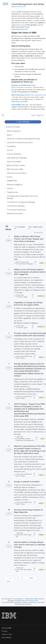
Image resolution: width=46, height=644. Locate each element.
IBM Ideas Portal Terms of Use (28, 601)
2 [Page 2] (11, 578)
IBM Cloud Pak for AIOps (24, 357)
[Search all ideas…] (14, 115)
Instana (20, 297)
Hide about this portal (19, 7)
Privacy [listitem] (5, 631)
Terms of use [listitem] (7, 634)
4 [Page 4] (18, 578)
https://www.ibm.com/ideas (22, 87)
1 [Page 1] (7, 578)
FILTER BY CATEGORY (12, 127)
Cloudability (21, 439)
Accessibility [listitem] (7, 637)
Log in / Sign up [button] (38, 115)
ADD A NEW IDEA (23, 122)
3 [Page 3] (15, 578)
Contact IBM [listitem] (7, 628)
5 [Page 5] (22, 578)
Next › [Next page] (32, 578)
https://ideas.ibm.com (38, 95)
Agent (25, 297)
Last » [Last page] (9, 581)
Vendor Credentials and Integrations (25, 439)
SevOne (20, 535)
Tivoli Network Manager (25, 264)
